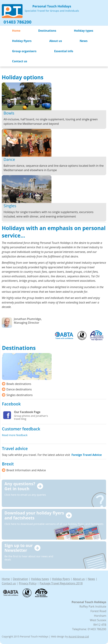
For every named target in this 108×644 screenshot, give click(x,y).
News (84, 41)
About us (56, 41)
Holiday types (84, 31)
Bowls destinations (19, 384)
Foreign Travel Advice (87, 455)
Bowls (9, 113)
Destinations (47, 31)
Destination (20, 579)
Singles (10, 206)
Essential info (64, 51)
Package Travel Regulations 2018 (61, 583)
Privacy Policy (28, 583)
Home (16, 31)
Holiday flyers (22, 41)
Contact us (20, 61)
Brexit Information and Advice (26, 470)
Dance (9, 159)
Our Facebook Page (27, 412)
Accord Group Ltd (79, 636)
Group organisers (24, 51)
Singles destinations (20, 395)
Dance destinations (19, 389)
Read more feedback (15, 435)
